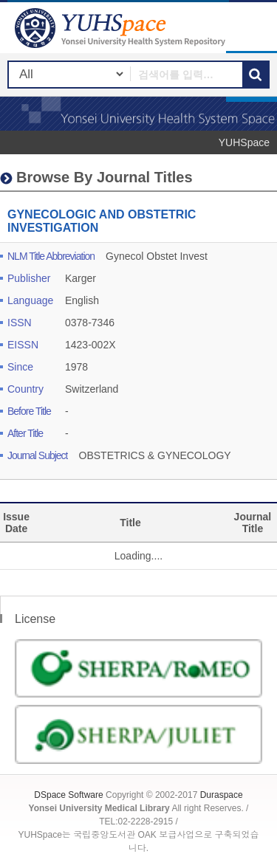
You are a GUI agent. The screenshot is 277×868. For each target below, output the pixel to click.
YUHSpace (244, 142)
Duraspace (222, 795)
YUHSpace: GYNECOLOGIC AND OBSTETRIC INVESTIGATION (122, 28)
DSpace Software (68, 795)
